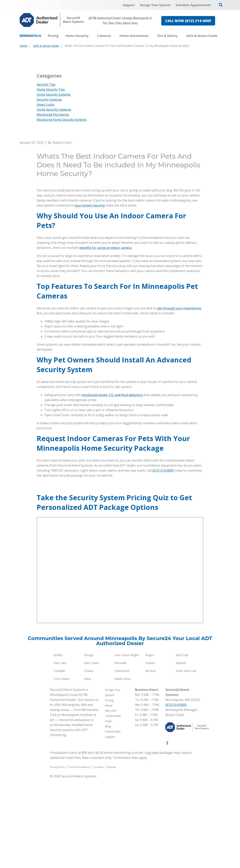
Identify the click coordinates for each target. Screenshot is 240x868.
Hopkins (150, 752)
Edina (87, 768)
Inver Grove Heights (127, 744)
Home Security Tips (51, 179)
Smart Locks (46, 194)
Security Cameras (49, 189)
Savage (89, 744)
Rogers (150, 744)
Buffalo (58, 744)
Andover (181, 752)
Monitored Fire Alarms (53, 204)
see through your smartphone (179, 397)
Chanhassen (122, 760)
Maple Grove (123, 768)
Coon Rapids (62, 768)
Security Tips (46, 174)
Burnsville (121, 752)
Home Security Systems (54, 184)
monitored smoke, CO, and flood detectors (112, 484)
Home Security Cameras (54, 199)
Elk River (150, 760)
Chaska (89, 760)
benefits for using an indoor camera (106, 337)
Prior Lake (60, 752)
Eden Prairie (92, 752)
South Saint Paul (186, 760)
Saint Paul (182, 744)
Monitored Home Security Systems (62, 209)
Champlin (59, 760)
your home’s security (90, 295)
